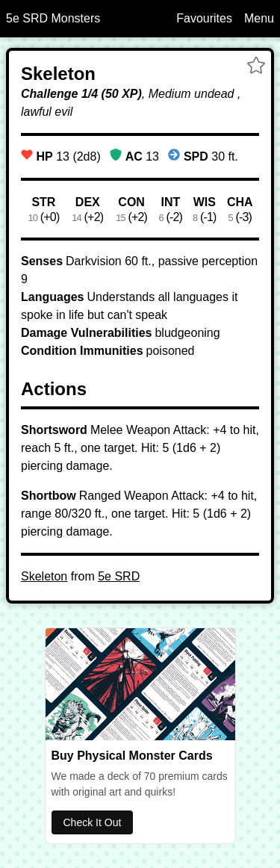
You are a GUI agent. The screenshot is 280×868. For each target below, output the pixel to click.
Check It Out (93, 822)
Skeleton (44, 576)
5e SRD (119, 576)
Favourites (204, 18)
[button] (256, 67)
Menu (259, 18)
